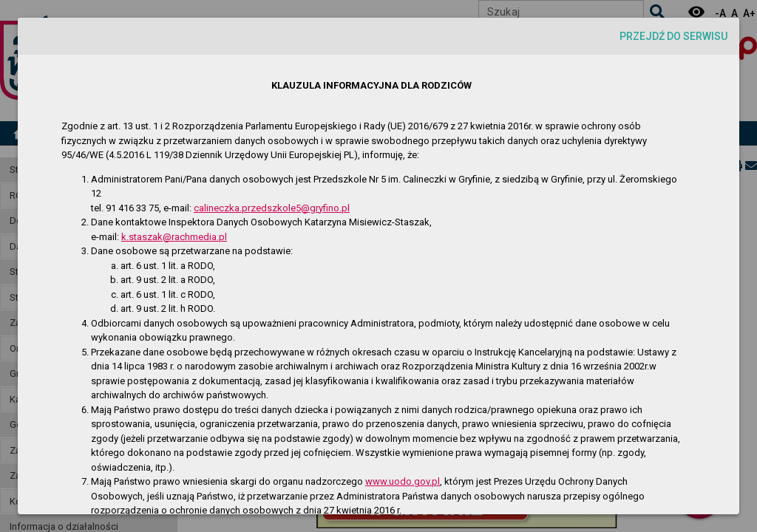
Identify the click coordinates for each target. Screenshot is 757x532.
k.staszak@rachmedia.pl (174, 237)
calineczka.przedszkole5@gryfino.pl (272, 208)
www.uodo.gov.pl (403, 481)
